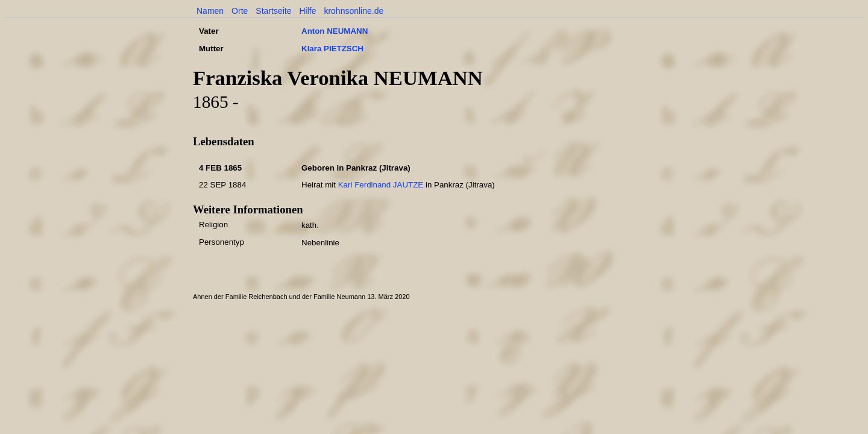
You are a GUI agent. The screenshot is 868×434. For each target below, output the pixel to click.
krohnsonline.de (354, 11)
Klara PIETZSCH (332, 49)
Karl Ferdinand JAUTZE (381, 185)
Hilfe (307, 11)
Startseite (273, 11)
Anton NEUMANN (335, 31)
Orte (240, 11)
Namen (210, 11)
